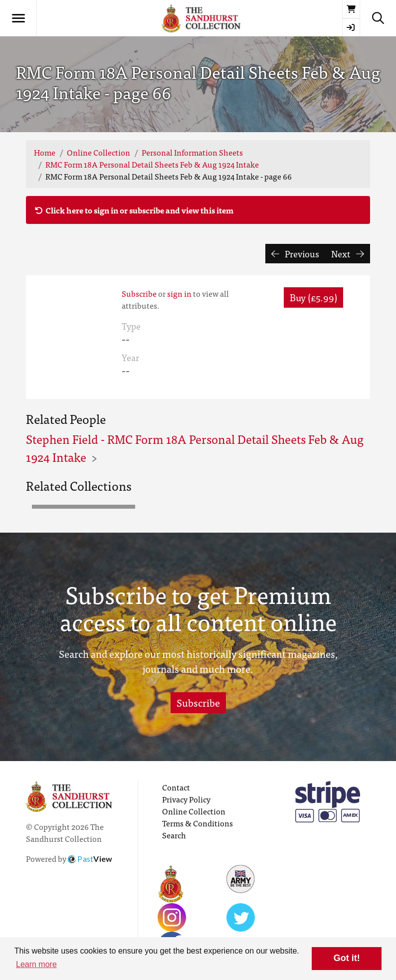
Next (348, 254)
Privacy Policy (186, 799)
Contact (176, 787)
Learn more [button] (36, 964)
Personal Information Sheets (192, 152)
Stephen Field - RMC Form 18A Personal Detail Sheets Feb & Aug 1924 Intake (195, 448)
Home (45, 152)
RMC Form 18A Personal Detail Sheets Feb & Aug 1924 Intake (152, 164)
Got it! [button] (347, 958)
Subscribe (139, 293)
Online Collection (99, 152)
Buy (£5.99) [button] (313, 297)
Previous (296, 254)
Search (174, 835)
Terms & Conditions (198, 823)
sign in (179, 293)
